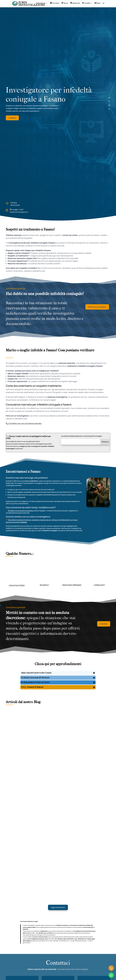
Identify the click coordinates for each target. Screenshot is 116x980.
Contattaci (12, 119)
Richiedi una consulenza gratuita (20, 512)
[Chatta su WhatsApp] (111, 975)
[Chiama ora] (111, 968)
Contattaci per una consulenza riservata (25, 425)
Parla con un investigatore (97, 308)
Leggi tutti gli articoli (58, 909)
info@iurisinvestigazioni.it (19, 213)
